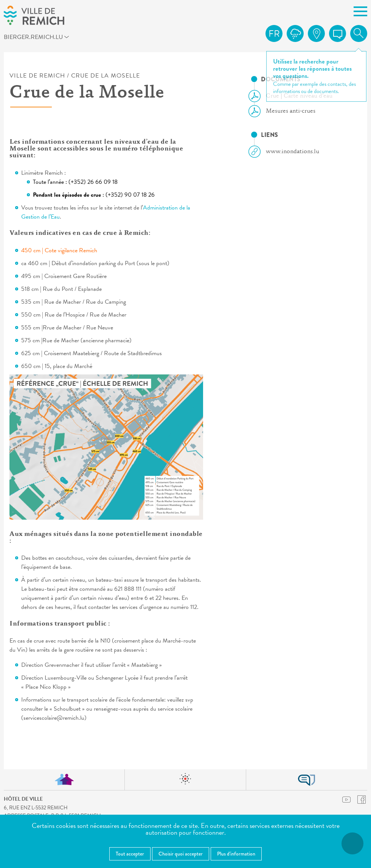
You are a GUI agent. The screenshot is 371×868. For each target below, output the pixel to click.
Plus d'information (236, 854)
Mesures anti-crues (285, 111)
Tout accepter (130, 854)
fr (274, 34)
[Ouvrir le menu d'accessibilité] (352, 843)
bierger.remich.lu (43, 38)
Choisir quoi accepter (181, 854)
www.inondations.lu (287, 152)
